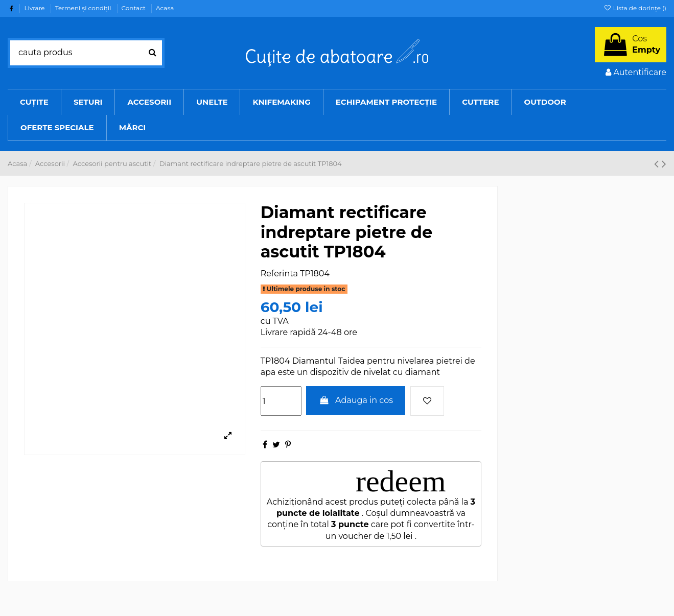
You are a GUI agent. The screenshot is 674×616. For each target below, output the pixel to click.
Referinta (279, 274)
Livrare (35, 8)
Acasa (165, 8)
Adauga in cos (356, 400)
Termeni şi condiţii (84, 8)
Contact (134, 8)
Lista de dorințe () (635, 8)
